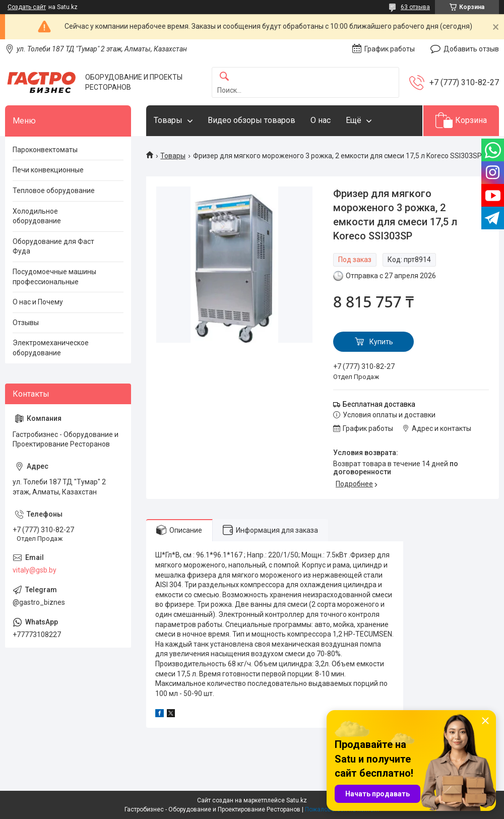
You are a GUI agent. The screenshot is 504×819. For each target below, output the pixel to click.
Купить (381, 342)
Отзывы (26, 323)
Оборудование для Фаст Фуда (53, 246)
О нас (321, 120)
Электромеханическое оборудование (51, 348)
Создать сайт (27, 7)
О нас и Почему (38, 302)
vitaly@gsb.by (35, 570)
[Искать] (224, 77)
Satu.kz (297, 800)
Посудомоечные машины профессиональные (54, 277)
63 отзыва (415, 7)
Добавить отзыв (471, 49)
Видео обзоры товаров (251, 120)
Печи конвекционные (48, 170)
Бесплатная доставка (379, 404)
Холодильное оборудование (37, 216)
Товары (168, 120)
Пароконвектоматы (45, 150)
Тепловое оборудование (54, 191)
